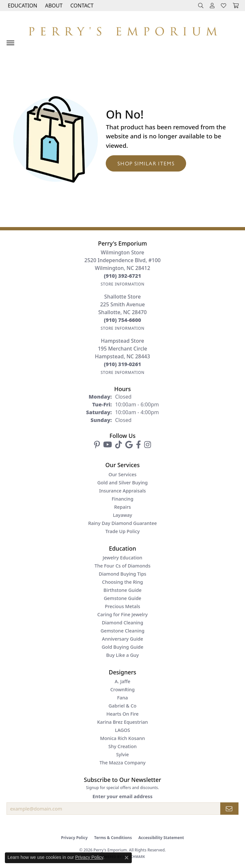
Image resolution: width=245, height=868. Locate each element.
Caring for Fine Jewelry (122, 614)
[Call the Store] (122, 276)
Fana (122, 698)
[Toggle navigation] (10, 43)
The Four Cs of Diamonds (123, 566)
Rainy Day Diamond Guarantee (122, 523)
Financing (122, 499)
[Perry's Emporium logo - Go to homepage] (122, 30)
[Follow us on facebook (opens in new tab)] (138, 445)
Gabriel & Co (123, 706)
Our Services (122, 474)
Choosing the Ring (123, 582)
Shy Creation (122, 746)
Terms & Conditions (113, 838)
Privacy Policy (75, 838)
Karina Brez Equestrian (122, 722)
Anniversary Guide (122, 639)
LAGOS (122, 730)
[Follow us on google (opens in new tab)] (129, 445)
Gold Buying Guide (123, 647)
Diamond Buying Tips (122, 574)
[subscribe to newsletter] (229, 809)
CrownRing (122, 689)
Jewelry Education (123, 558)
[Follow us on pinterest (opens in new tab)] (97, 445)
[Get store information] (122, 284)
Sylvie (122, 754)
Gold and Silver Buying (122, 483)
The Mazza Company (123, 763)
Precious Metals (122, 606)
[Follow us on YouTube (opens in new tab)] (108, 445)
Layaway (122, 515)
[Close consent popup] (127, 858)
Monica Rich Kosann (123, 738)
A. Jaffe (122, 681)
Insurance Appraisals (123, 491)
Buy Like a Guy (122, 655)
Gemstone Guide (122, 598)
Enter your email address (122, 796)
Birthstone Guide (122, 590)
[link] (81, 6)
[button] (22, 6)
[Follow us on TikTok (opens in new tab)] (119, 445)
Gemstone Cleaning (122, 631)
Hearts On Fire (122, 714)
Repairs (122, 507)
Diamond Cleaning (122, 623)
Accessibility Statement (161, 838)
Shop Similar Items (146, 163)
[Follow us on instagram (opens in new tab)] (148, 445)
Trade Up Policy (123, 531)
